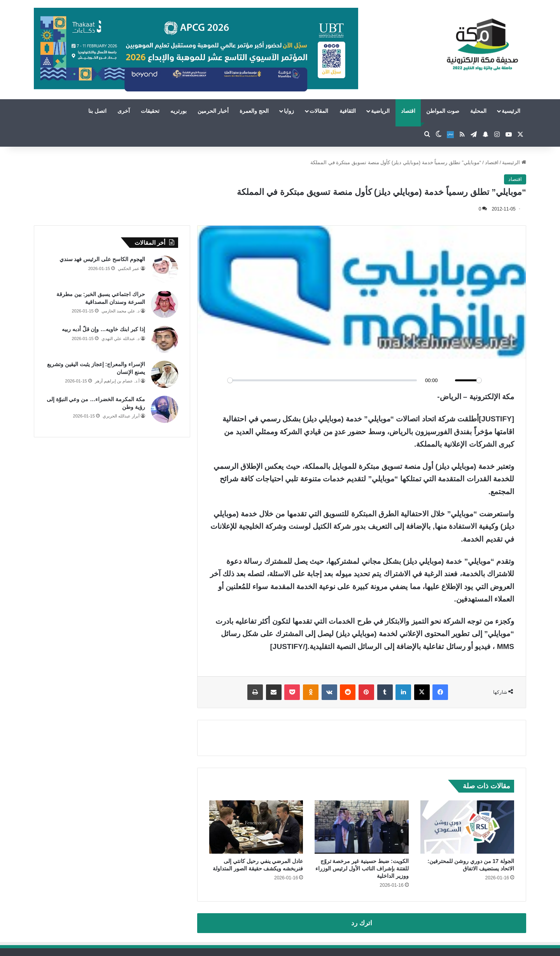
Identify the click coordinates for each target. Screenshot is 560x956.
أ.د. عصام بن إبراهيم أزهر (117, 381)
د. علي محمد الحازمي (121, 311)
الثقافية (348, 111)
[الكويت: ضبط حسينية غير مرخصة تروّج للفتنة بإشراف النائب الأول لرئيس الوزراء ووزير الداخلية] (361, 827)
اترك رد (362, 923)
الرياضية (380, 111)
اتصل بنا (97, 111)
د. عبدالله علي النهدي (121, 339)
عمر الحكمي (129, 268)
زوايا (289, 111)
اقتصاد (408, 111)
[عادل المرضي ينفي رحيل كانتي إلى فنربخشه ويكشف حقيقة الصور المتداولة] (256, 827)
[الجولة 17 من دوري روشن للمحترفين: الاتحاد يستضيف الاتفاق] (467, 827)
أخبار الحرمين (213, 111)
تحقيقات (150, 111)
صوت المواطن (443, 111)
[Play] (219, 381)
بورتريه (178, 111)
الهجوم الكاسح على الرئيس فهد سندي (102, 259)
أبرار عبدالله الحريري (121, 416)
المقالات (319, 111)
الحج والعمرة (254, 111)
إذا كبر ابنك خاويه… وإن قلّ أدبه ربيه (103, 329)
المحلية (478, 111)
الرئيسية (511, 111)
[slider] (322, 380)
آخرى (124, 111)
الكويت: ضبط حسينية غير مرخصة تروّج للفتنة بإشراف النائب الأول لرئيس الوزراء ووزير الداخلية (362, 868)
